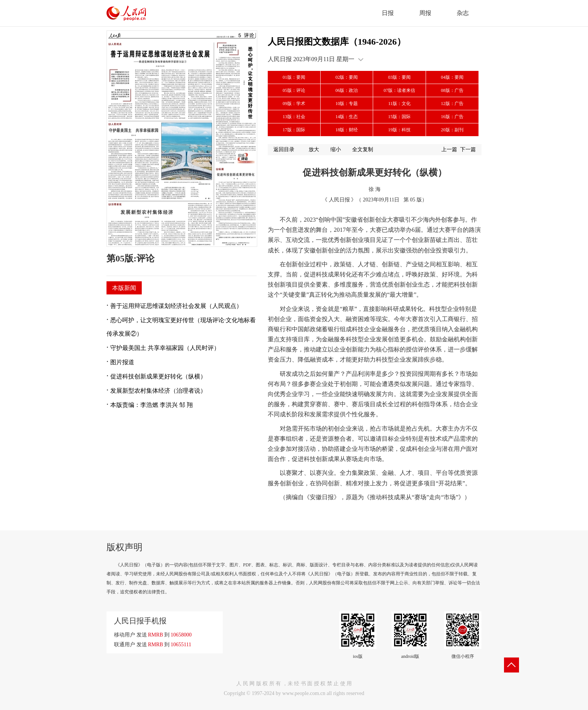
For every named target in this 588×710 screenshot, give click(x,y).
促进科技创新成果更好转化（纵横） (158, 376)
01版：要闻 (294, 77)
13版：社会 (294, 117)
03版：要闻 (399, 77)
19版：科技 (399, 130)
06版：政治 (346, 90)
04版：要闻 (452, 77)
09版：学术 (294, 104)
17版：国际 (294, 130)
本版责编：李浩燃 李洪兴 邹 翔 (151, 405)
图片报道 (122, 362)
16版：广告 (452, 117)
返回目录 (284, 149)
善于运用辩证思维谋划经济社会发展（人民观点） (176, 306)
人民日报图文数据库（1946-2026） (337, 42)
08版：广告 (452, 90)
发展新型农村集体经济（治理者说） (158, 391)
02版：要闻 (346, 77)
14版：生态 (346, 117)
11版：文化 (399, 104)
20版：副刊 (452, 130)
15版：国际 (399, 117)
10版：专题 (346, 104)
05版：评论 (294, 90)
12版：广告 (452, 104)
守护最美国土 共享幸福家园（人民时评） (165, 348)
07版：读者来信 (399, 90)
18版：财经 (346, 130)
